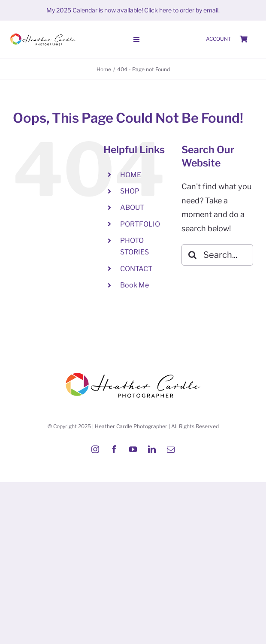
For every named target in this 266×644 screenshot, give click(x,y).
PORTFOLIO (140, 224)
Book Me (135, 285)
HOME (131, 175)
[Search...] (217, 255)
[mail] (171, 449)
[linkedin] (152, 449)
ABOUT (132, 207)
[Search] (192, 255)
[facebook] (114, 449)
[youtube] (133, 449)
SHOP (130, 191)
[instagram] (95, 449)
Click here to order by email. (182, 10)
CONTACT (136, 269)
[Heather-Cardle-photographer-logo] (43, 34)
